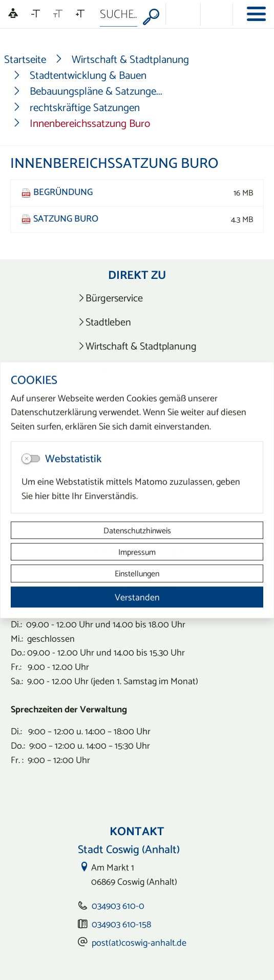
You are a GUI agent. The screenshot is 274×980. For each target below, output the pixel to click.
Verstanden (137, 597)
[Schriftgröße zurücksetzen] (58, 14)
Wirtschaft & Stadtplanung (130, 59)
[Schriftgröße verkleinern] (36, 14)
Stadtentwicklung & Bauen (88, 75)
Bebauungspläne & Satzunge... (96, 91)
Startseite (25, 59)
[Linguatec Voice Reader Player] (13, 14)
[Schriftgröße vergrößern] (80, 14)
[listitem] (137, 298)
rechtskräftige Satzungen (85, 107)
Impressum (137, 552)
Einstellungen (137, 574)
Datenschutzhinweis (137, 530)
